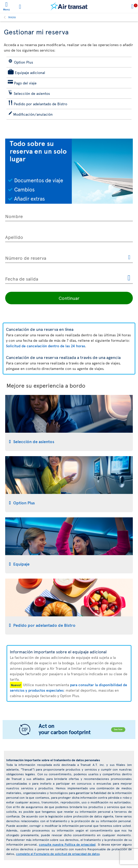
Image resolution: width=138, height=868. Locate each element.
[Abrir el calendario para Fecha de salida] (129, 278)
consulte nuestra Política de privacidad (67, 844)
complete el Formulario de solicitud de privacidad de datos (58, 854)
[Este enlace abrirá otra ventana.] (129, 258)
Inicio (12, 17)
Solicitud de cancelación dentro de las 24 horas (46, 346)
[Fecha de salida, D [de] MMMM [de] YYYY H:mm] (69, 278)
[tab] (69, 423)
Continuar (69, 298)
